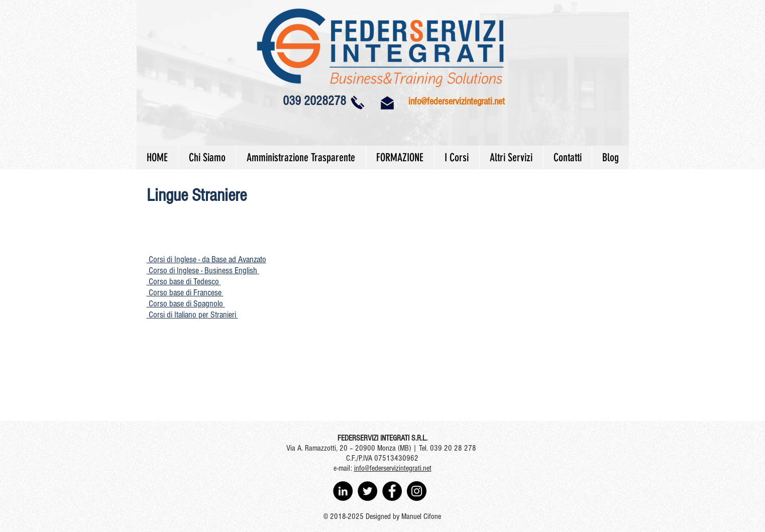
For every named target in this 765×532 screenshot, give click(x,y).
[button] (206, 260)
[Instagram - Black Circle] (417, 491)
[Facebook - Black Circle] (392, 491)
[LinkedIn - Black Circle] (343, 491)
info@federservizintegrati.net (457, 101)
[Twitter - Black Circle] (367, 491)
